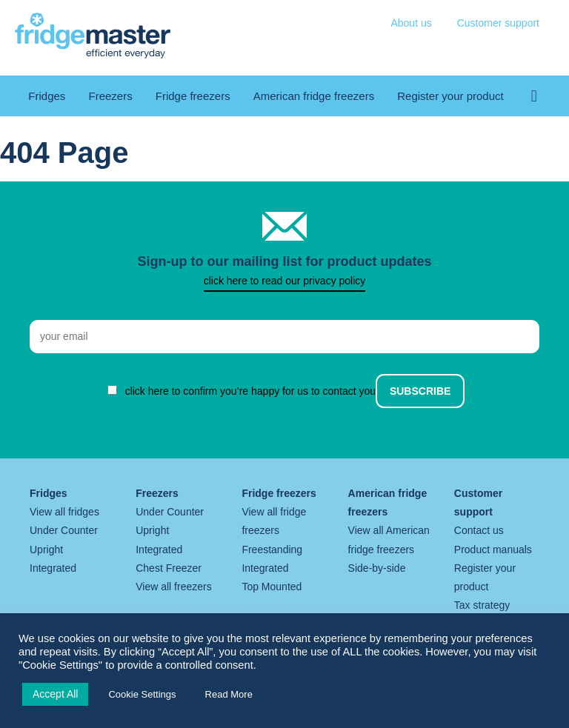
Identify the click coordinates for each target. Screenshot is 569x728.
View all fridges (64, 512)
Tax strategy (482, 605)
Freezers (110, 96)
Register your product (450, 96)
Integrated (53, 568)
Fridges (47, 96)
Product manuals (493, 550)
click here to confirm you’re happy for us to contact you (251, 391)
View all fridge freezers (274, 521)
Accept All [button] (55, 694)
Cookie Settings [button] (142, 694)
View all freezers (173, 587)
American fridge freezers (314, 96)
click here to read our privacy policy (285, 281)
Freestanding (272, 550)
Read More (229, 694)
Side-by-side (377, 568)
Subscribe (420, 391)
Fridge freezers (193, 96)
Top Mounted (272, 587)
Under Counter (64, 530)
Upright (46, 550)
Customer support (498, 23)
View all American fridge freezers (389, 540)
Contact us (479, 530)
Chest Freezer (169, 568)
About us (411, 23)
